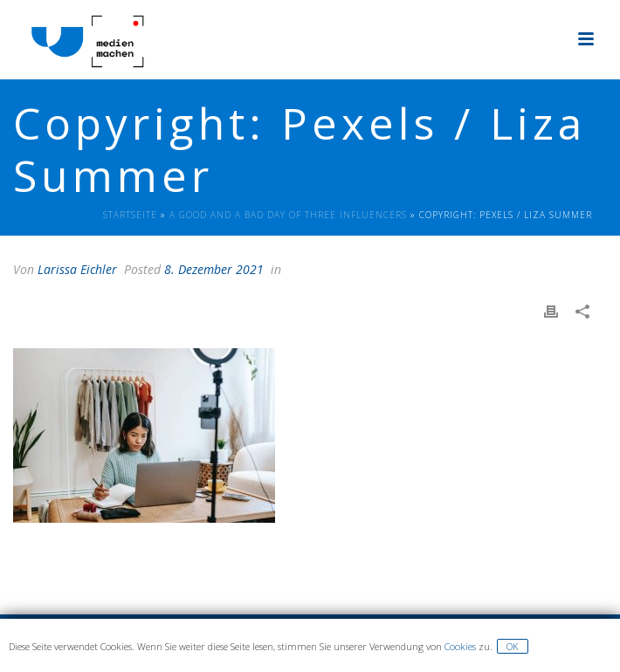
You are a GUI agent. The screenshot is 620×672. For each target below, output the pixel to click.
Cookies (460, 646)
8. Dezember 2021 (214, 269)
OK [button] (513, 646)
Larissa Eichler (77, 269)
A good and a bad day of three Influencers (288, 215)
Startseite (130, 215)
